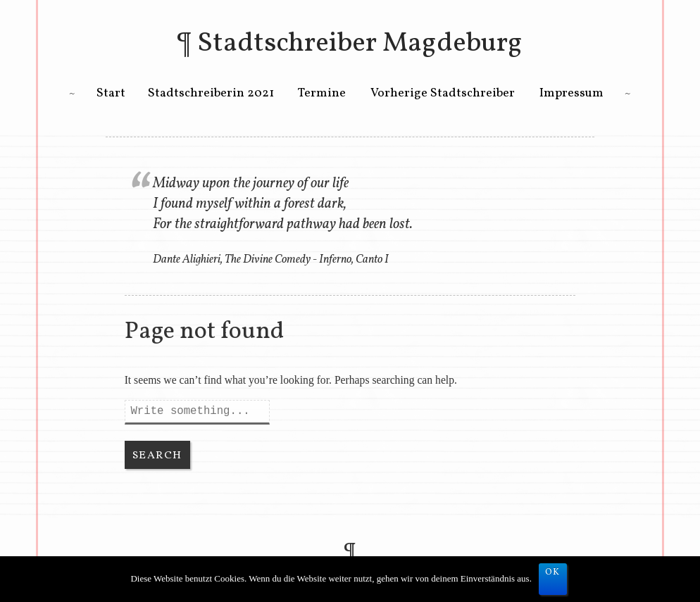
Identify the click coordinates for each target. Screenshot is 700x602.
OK (553, 572)
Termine (322, 93)
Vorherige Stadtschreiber (443, 93)
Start (111, 93)
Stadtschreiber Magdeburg (360, 44)
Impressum (571, 93)
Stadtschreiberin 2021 (211, 93)
